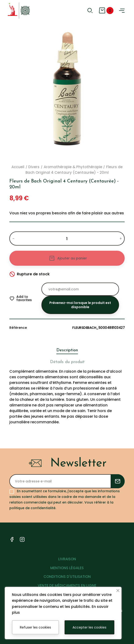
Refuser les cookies (35, 627)
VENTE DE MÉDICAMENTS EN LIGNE (67, 585)
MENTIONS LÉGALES (67, 568)
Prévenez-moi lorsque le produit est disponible (80, 305)
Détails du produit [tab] (67, 362)
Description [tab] (67, 350)
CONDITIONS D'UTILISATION (67, 577)
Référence (18, 328)
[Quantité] (67, 239)
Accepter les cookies (89, 627)
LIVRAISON (67, 559)
